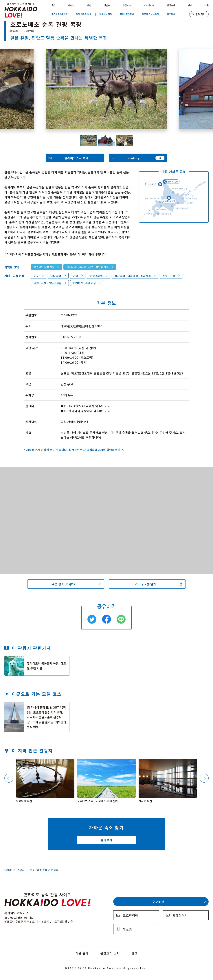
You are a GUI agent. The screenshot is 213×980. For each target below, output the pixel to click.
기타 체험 (56, 276)
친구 (36, 276)
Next (204, 778)
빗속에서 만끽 (106, 14)
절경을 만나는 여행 (150, 14)
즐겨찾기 (200, 14)
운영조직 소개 (110, 953)
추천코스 (127, 5)
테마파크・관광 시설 (85, 283)
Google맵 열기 (146, 584)
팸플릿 (128, 929)
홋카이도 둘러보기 (60, 14)
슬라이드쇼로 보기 (76, 158)
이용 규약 (82, 953)
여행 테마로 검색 (84, 14)
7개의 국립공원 (127, 14)
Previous (9, 778)
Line (121, 619)
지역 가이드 (149, 5)
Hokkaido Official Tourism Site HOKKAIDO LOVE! (21, 10)
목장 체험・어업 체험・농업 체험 (133, 276)
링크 (134, 953)
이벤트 (107, 5)
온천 (89, 5)
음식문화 (171, 5)
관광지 (71, 5)
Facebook (106, 619)
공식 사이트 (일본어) (74, 422)
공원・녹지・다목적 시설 (48, 283)
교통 (207, 5)
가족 (76, 276)
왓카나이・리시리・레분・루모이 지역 (87, 267)
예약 (190, 5)
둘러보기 (106, 840)
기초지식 (171, 14)
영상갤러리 (180, 915)
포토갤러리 (131, 915)
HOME (8, 870)
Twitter (92, 619)
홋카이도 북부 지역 (44, 267)
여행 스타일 (96, 276)
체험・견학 (169, 276)
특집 (54, 5)
